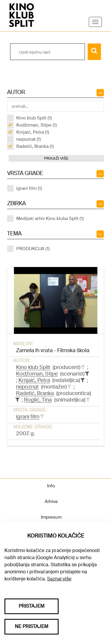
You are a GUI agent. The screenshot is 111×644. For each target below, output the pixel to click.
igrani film (28, 417)
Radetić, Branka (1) (35, 146)
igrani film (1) (29, 188)
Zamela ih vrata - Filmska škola (53, 350)
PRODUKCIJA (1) (33, 249)
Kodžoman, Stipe (37, 374)
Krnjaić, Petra (34, 380)
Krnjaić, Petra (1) (33, 132)
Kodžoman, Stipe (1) (37, 125)
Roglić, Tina (38, 400)
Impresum (51, 517)
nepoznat (27, 387)
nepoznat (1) (29, 139)
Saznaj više (59, 579)
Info (51, 486)
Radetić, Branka (35, 393)
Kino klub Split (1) (34, 118)
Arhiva (51, 501)
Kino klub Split (33, 367)
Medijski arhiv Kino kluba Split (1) (50, 219)
